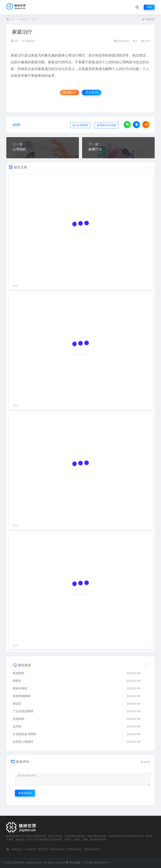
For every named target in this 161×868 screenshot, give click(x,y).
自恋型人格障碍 (23, 742)
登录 (149, 7)
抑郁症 (17, 681)
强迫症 (17, 704)
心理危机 (19, 149)
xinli (16, 41)
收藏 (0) (70, 92)
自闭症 (17, 726)
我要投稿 (148, 19)
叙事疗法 (95, 149)
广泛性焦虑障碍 (23, 711)
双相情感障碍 (22, 696)
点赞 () (92, 92)
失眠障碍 (19, 719)
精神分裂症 (20, 688)
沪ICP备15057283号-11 (97, 863)
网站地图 (73, 863)
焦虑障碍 (19, 673)
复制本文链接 (107, 125)
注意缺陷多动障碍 (24, 734)
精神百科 (23, 19)
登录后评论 (25, 793)
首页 (12, 19)
